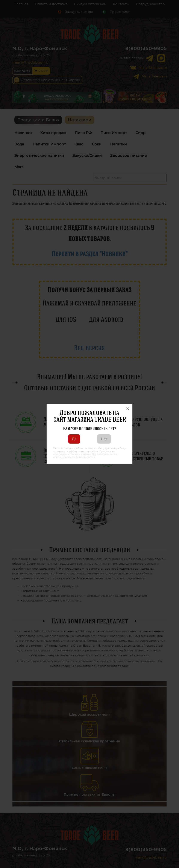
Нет (104, 439)
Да (74, 439)
